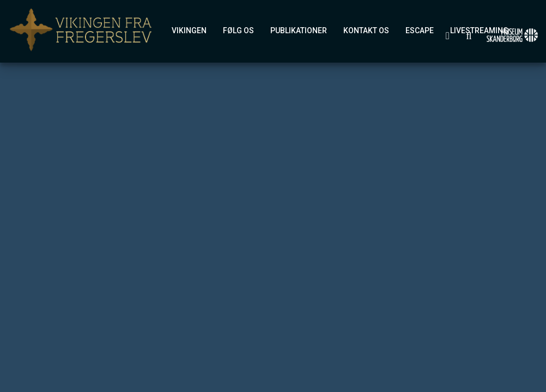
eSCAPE (420, 30)
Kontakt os (366, 30)
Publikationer (299, 30)
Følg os (238, 30)
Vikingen (189, 30)
